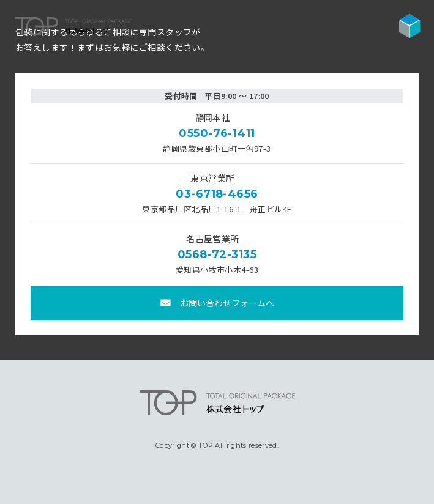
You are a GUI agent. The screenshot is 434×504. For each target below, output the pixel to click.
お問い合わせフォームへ (227, 303)
